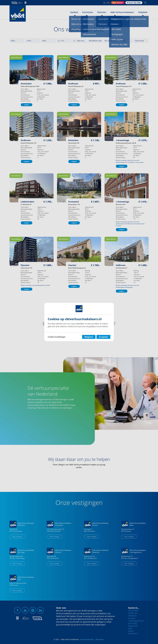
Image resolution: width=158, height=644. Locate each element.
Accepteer (103, 337)
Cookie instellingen (57, 337)
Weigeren (89, 337)
